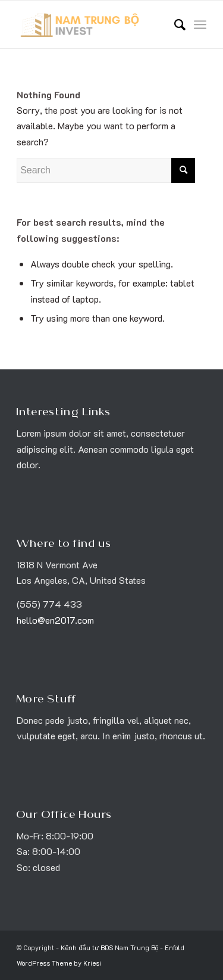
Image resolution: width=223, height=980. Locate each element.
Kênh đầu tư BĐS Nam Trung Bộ (109, 948)
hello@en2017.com (55, 620)
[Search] (174, 24)
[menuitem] (174, 24)
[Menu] (200, 24)
